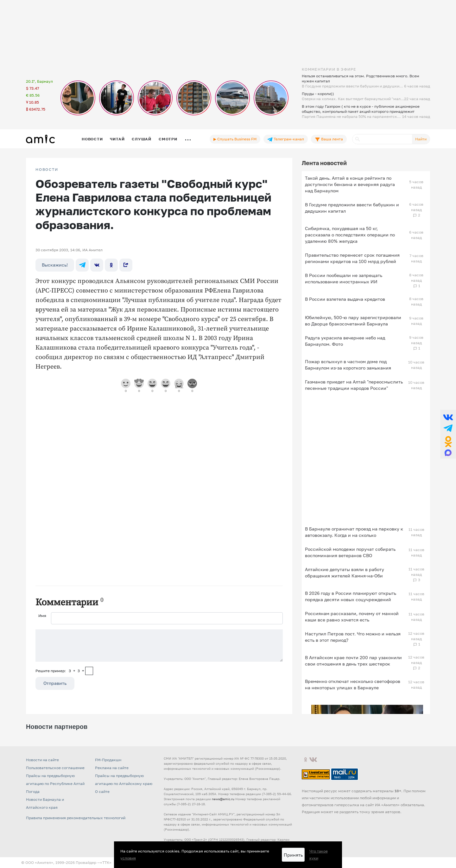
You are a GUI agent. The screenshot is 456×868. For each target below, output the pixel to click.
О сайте (102, 791)
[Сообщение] (159, 646)
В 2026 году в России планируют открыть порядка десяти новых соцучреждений (351, 596)
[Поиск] (382, 139)
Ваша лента (329, 139)
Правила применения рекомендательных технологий (76, 818)
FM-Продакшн (108, 760)
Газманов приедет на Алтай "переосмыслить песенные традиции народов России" (354, 385)
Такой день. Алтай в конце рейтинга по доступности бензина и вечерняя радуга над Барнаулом (350, 184)
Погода (33, 791)
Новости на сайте (42, 760)
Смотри (168, 139)
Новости (92, 139)
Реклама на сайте (112, 768)
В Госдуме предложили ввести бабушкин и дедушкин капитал (352, 208)
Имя (42, 616)
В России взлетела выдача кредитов (345, 299)
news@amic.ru (223, 799)
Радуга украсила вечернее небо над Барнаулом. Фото (345, 341)
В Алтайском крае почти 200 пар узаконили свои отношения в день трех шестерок (353, 661)
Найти (421, 139)
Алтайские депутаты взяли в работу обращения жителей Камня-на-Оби (345, 572)
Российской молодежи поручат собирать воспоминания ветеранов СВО (350, 552)
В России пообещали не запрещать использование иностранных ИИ (344, 278)
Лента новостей (324, 163)
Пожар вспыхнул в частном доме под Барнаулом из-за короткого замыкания (348, 365)
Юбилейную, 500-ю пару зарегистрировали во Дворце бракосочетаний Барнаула (353, 321)
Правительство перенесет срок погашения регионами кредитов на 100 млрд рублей (352, 258)
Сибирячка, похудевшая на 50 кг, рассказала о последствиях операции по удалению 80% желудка (350, 235)
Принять (293, 855)
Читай (117, 139)
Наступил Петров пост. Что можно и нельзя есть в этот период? (353, 637)
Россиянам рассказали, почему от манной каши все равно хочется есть (352, 617)
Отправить (55, 683)
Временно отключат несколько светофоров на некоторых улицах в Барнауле (353, 684)
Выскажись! (55, 265)
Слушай (142, 139)
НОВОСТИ (47, 170)
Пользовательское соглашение (55, 768)
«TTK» (106, 862)
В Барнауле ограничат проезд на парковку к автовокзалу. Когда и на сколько (354, 532)
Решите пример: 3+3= (60, 671)
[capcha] (89, 671)
